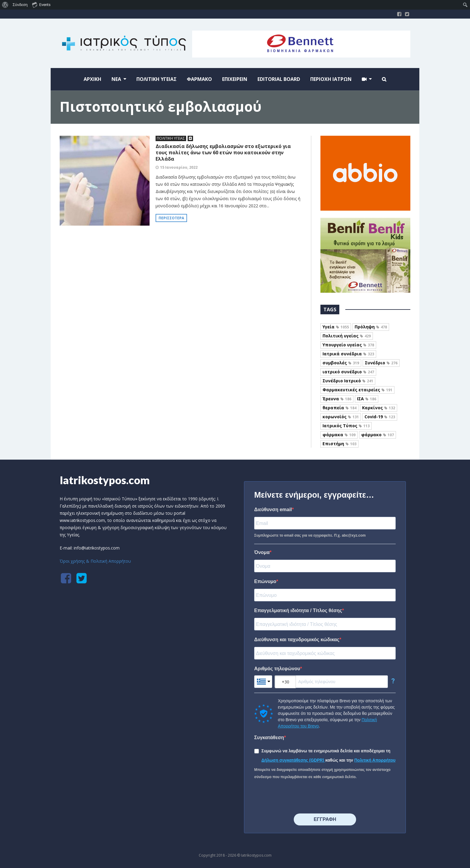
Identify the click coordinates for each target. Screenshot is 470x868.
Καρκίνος (379, 408)
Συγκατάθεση (269, 738)
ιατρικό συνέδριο (348, 372)
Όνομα (262, 552)
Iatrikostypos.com (105, 480)
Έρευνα (337, 399)
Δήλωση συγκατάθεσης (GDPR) (293, 760)
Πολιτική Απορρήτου (375, 760)
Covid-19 (380, 417)
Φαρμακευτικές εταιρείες (357, 390)
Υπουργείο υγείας (348, 345)
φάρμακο (378, 435)
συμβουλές (341, 363)
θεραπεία (339, 408)
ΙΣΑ (367, 399)
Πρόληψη (371, 327)
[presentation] (300, 797)
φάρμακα (339, 435)
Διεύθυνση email (273, 510)
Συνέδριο (381, 363)
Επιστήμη (339, 444)
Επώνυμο (265, 581)
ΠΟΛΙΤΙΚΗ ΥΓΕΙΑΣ (171, 138)
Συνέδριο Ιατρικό (348, 381)
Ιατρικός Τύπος (346, 426)
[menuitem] (5, 5)
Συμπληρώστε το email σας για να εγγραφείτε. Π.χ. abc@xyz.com (310, 535)
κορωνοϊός (341, 417)
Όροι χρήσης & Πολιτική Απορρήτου (95, 561)
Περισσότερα (171, 218)
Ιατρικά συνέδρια (348, 354)
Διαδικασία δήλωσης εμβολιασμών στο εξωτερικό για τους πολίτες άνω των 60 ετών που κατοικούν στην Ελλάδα (223, 153)
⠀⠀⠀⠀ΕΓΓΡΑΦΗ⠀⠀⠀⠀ (325, 819)
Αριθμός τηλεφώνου (277, 669)
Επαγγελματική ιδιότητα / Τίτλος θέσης (298, 610)
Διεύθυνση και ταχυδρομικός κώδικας (297, 640)
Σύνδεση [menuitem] (20, 5)
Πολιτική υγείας (347, 336)
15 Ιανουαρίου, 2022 (179, 167)
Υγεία (336, 327)
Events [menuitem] (41, 4)
